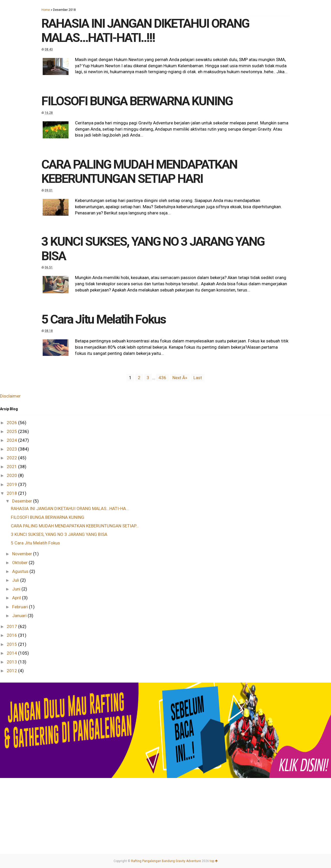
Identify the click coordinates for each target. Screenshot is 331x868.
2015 (12, 644)
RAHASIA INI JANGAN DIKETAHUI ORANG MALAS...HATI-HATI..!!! (145, 31)
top (214, 861)
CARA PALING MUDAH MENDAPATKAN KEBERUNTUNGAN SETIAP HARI (139, 171)
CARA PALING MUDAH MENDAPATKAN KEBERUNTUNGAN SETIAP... (75, 526)
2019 (12, 484)
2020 (12, 475)
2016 (12, 635)
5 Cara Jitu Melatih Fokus (104, 319)
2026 (12, 423)
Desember (23, 501)
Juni (17, 589)
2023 (12, 449)
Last (198, 378)
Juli (16, 580)
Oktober (20, 563)
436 (162, 378)
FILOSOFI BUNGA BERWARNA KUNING (137, 101)
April (17, 598)
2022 (12, 458)
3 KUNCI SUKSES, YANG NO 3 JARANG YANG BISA (153, 249)
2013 (12, 662)
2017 (12, 626)
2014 (12, 653)
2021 (12, 467)
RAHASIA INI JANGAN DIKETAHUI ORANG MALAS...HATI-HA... (70, 508)
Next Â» (180, 378)
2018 (12, 493)
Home (46, 10)
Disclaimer (10, 396)
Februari (21, 607)
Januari (20, 616)
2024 (12, 440)
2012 (12, 671)
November (23, 554)
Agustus (21, 571)
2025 (12, 431)
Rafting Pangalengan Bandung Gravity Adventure (166, 861)
